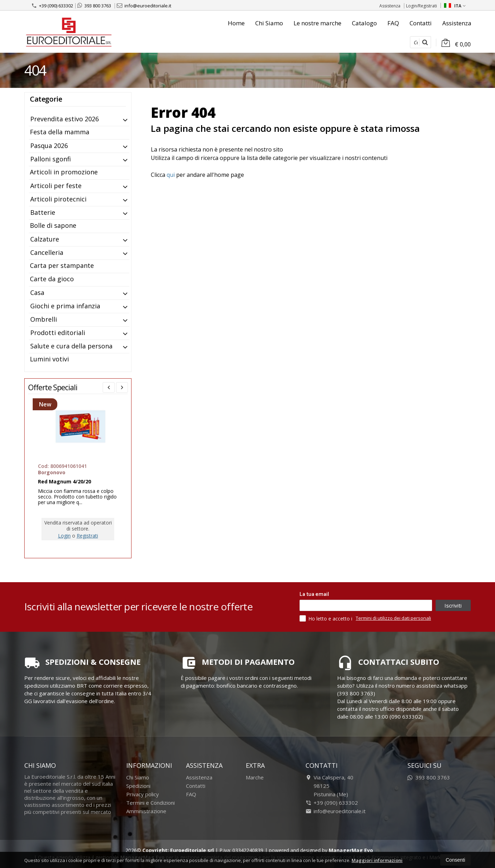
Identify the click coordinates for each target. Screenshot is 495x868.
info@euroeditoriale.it (144, 6)
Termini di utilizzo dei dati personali (393, 618)
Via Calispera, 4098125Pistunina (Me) (329, 786)
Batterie (43, 212)
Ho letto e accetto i (327, 618)
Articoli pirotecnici (58, 199)
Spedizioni (138, 786)
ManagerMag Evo (351, 850)
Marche (255, 777)
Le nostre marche (317, 23)
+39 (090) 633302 (52, 6)
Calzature (45, 239)
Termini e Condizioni (150, 803)
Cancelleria (47, 252)
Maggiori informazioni (377, 860)
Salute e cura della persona (71, 346)
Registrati (87, 536)
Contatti (421, 23)
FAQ (393, 23)
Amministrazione (146, 811)
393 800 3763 (94, 6)
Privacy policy (143, 794)
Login (64, 536)
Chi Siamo (269, 23)
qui (171, 175)
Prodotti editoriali (58, 333)
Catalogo (364, 23)
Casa (37, 292)
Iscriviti (453, 605)
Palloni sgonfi (51, 159)
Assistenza (390, 6)
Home (236, 23)
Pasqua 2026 (49, 146)
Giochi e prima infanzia (65, 306)
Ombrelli (44, 319)
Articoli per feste (56, 186)
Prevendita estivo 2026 (65, 119)
